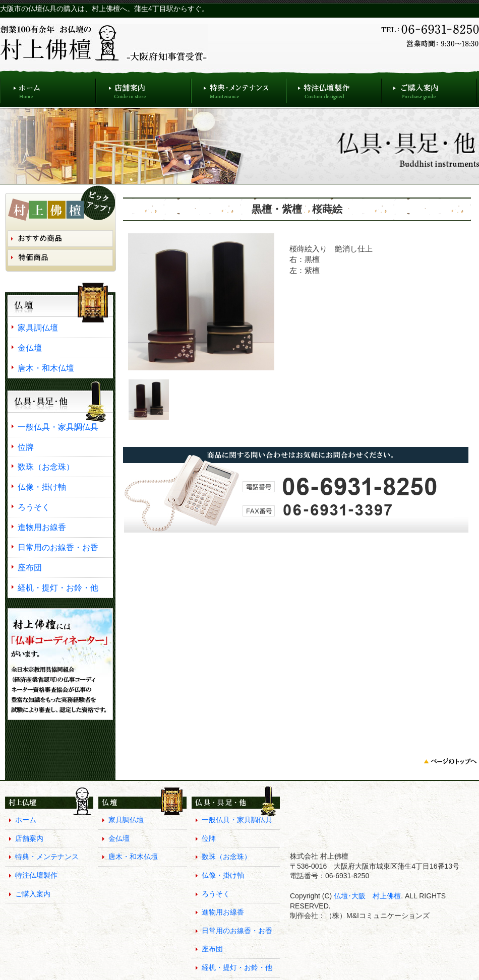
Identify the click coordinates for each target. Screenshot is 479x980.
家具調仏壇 (38, 328)
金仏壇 (30, 348)
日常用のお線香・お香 (58, 547)
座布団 (30, 567)
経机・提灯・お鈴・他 (58, 587)
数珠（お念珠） (46, 467)
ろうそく (34, 507)
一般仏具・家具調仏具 (58, 427)
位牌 (26, 447)
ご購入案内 (429, 88)
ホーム (48, 88)
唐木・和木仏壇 (46, 368)
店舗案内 (143, 88)
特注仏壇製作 (334, 88)
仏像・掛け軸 (42, 487)
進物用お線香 (42, 527)
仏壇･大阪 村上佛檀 (366, 896)
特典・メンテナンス (239, 88)
